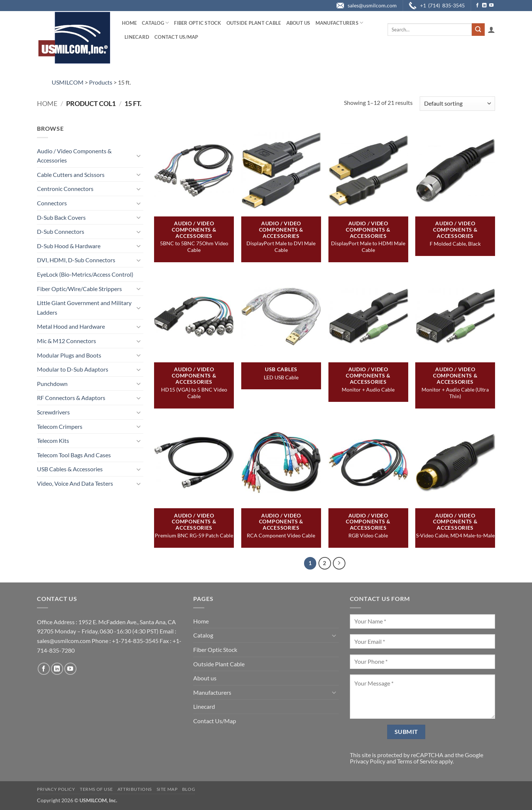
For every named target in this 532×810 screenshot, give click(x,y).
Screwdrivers (53, 412)
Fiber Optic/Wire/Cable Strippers (79, 289)
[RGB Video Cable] (368, 462)
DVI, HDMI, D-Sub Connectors (76, 260)
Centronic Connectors (65, 189)
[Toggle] (139, 155)
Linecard (137, 37)
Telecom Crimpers (60, 426)
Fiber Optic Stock (197, 23)
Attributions (135, 789)
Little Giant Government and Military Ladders (84, 307)
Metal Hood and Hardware (71, 326)
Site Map (167, 789)
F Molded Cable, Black (455, 244)
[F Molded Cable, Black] (455, 170)
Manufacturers (340, 23)
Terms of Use (96, 789)
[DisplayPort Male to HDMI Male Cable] (368, 170)
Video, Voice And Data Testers (75, 483)
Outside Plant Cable (254, 23)
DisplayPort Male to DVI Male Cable (281, 247)
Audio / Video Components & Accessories (74, 156)
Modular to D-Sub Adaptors (73, 369)
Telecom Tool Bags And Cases (74, 455)
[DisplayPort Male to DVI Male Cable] (281, 170)
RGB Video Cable (368, 535)
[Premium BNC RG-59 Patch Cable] (194, 462)
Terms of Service (417, 761)
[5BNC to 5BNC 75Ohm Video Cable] (194, 170)
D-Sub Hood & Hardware (69, 246)
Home (129, 23)
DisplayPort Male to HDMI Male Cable (368, 247)
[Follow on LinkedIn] (484, 6)
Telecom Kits (53, 440)
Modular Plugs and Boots (69, 355)
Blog (189, 789)
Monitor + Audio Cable (368, 389)
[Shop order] (457, 104)
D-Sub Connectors (61, 231)
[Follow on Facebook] (477, 6)
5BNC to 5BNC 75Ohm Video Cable (194, 247)
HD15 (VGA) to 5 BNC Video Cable (194, 393)
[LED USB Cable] (281, 316)
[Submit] (478, 30)
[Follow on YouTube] (491, 6)
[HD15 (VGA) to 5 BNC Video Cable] (194, 316)
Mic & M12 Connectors (66, 341)
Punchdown (52, 384)
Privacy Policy (368, 761)
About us (298, 23)
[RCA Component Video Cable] (281, 462)
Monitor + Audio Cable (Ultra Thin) (455, 393)
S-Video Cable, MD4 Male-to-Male (455, 535)
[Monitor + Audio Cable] (368, 316)
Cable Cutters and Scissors (71, 175)
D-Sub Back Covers (61, 217)
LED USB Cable (281, 377)
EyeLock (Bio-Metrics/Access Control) (85, 274)
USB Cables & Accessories (70, 469)
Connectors (52, 203)
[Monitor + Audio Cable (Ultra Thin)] (455, 316)
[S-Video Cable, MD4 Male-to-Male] (455, 462)
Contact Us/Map (176, 37)
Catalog (155, 23)
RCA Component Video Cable (281, 535)
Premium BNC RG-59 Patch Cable (194, 535)
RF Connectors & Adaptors (71, 398)
